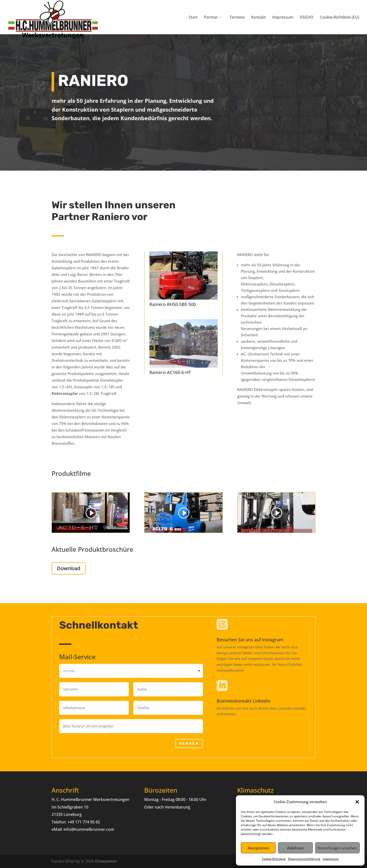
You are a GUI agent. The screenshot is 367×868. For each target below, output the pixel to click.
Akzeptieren (258, 848)
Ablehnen (295, 848)
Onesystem (106, 861)
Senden (189, 744)
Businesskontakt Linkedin (244, 701)
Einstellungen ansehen (337, 848)
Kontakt (258, 18)
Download (69, 568)
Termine (237, 18)
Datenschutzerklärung (304, 859)
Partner (211, 18)
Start (193, 18)
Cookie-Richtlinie (274, 859)
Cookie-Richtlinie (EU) (339, 18)
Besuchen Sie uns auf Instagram (250, 640)
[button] (357, 802)
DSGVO (307, 18)
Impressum (331, 859)
